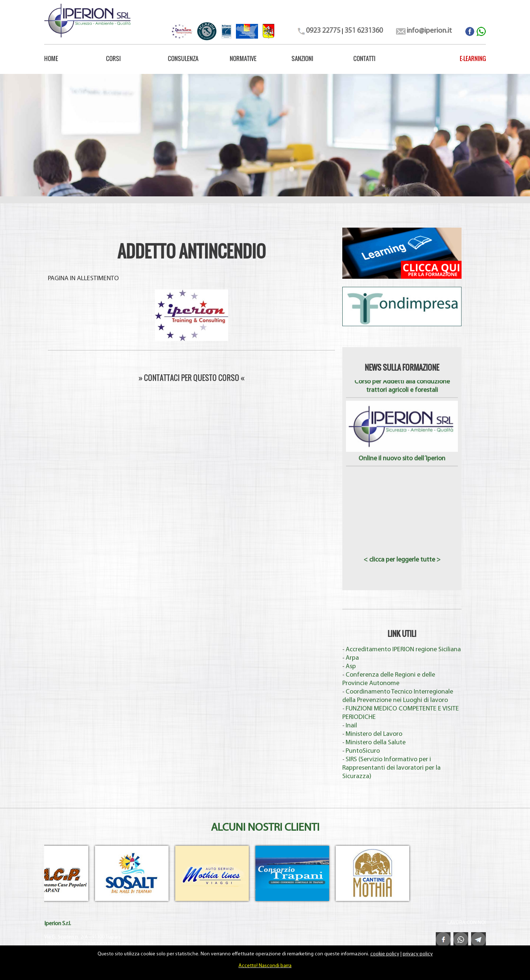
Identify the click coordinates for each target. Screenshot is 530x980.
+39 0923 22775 (61, 945)
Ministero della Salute (376, 743)
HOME (51, 58)
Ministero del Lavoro (374, 734)
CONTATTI (364, 58)
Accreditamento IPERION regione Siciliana (403, 650)
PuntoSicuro (363, 751)
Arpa (352, 658)
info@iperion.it (137, 945)
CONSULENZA (183, 58)
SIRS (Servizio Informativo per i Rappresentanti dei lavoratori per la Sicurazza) (391, 768)
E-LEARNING (473, 58)
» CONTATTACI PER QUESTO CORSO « (192, 378)
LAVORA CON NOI (467, 923)
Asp (351, 667)
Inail (351, 726)
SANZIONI (302, 58)
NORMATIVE (243, 58)
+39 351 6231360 (100, 945)
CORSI (113, 58)
